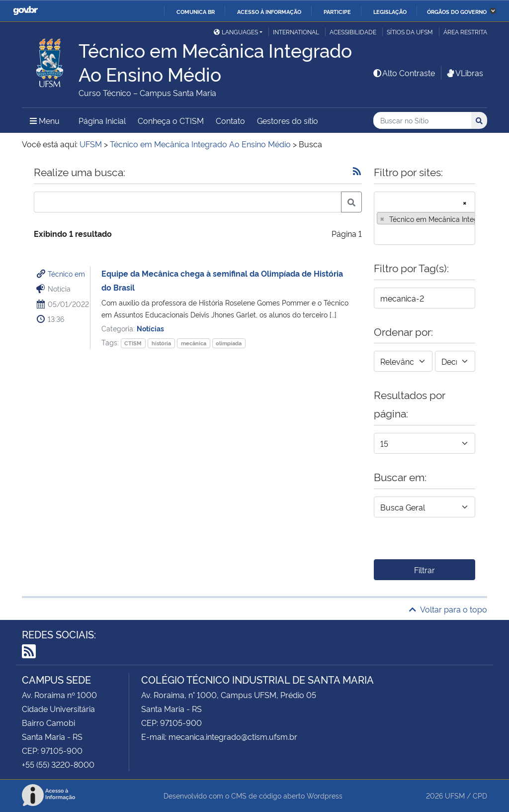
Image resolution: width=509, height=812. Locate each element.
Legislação (390, 11)
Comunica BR (196, 11)
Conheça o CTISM (171, 120)
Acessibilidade (353, 32)
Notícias (150, 328)
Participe (337, 11)
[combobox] (424, 218)
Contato (230, 120)
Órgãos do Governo (457, 11)
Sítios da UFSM (410, 32)
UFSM (455, 795)
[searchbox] (380, 234)
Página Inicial (102, 120)
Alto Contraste (404, 73)
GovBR (25, 11)
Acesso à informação (269, 11)
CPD (480, 795)
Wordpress (325, 795)
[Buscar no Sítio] (422, 121)
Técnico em (66, 273)
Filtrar (424, 570)
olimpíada (229, 343)
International (296, 32)
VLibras (464, 73)
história (161, 343)
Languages (236, 32)
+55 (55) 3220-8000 (58, 764)
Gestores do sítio (288, 120)
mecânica (194, 343)
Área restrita (465, 32)
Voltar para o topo (448, 609)
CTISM (133, 343)
